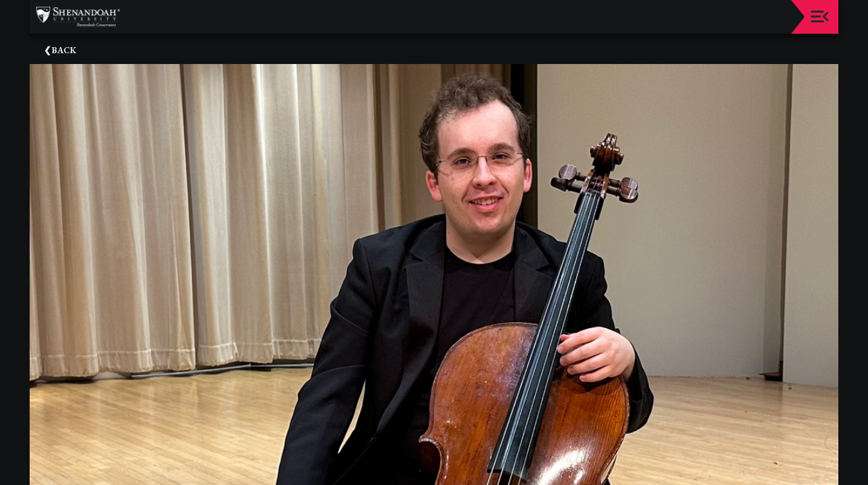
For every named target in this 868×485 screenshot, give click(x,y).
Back (64, 50)
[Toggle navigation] (820, 17)
